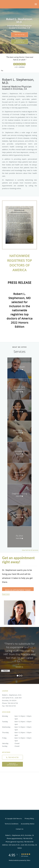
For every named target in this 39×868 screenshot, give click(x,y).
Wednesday (17, 727)
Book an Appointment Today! (18, 590)
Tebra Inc (19, 819)
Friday (17, 738)
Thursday (17, 732)
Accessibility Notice (28, 824)
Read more (6, 594)
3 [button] (21, 676)
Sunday (17, 746)
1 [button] (18, 676)
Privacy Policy (29, 818)
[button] (36, 4)
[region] (19, 653)
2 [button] (19, 676)
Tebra (28, 860)
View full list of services (30, 550)
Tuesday (17, 721)
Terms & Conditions (12, 824)
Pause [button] (2, 71)
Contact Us (20, 829)
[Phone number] (12, 757)
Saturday (17, 743)
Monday (17, 716)
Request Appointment (19, 41)
